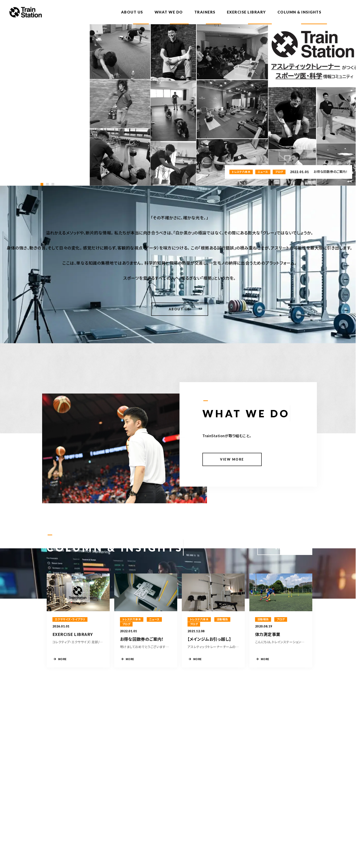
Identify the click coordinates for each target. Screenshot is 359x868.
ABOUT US (132, 12)
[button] (42, 184)
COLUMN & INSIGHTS (299, 12)
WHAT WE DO (169, 12)
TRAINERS (205, 12)
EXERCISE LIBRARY (246, 12)
